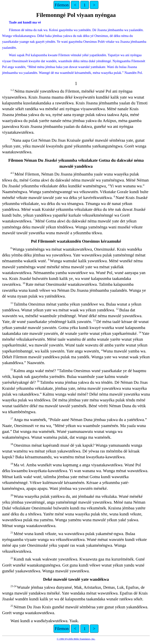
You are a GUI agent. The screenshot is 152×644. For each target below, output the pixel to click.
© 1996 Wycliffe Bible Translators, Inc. (76, 639)
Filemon (62, 5)
